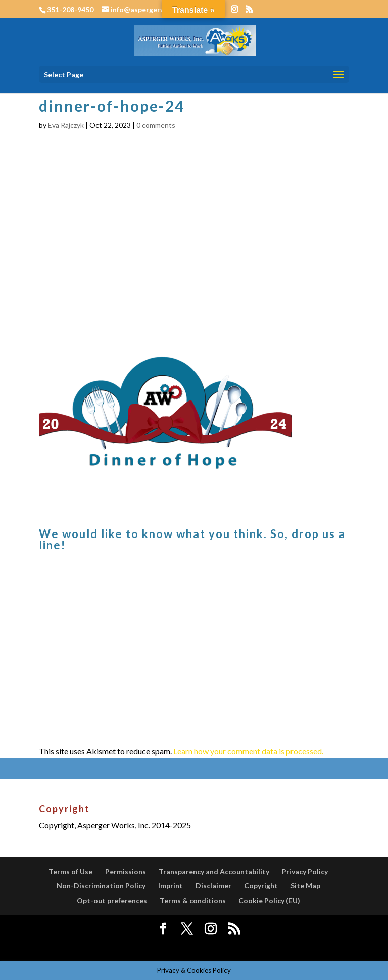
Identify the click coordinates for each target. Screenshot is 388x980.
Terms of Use (70, 872)
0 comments (156, 125)
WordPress (271, 947)
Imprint (171, 886)
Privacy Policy (305, 872)
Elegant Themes (170, 947)
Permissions (126, 872)
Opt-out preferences (112, 900)
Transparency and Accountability (214, 872)
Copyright (261, 886)
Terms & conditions (193, 900)
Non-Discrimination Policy (101, 886)
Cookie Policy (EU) (269, 900)
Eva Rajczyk (66, 125)
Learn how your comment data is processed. (248, 751)
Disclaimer (213, 886)
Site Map (305, 886)
